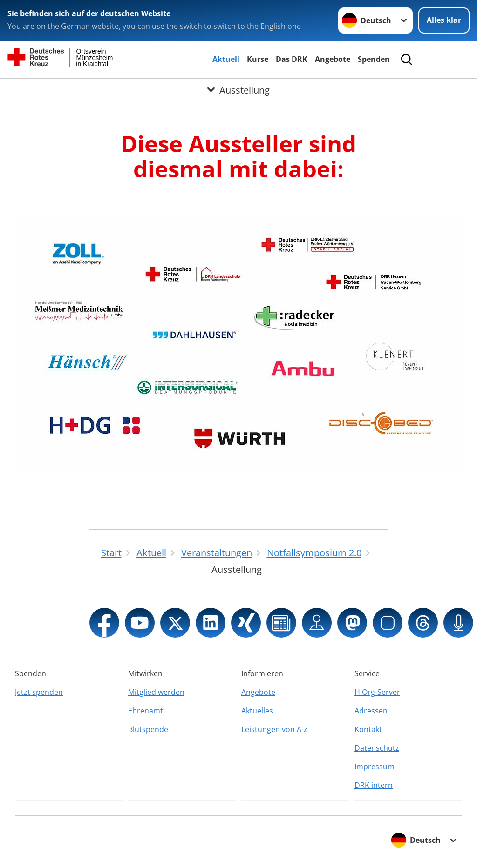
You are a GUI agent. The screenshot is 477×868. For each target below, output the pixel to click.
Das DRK (292, 59)
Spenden (374, 59)
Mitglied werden (156, 692)
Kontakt (368, 729)
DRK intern (374, 785)
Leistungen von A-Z (275, 729)
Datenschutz (377, 748)
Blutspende (148, 729)
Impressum (375, 767)
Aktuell (226, 59)
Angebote (333, 59)
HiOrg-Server (377, 692)
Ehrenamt (146, 711)
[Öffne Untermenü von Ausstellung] (238, 90)
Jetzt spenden (39, 692)
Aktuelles (257, 711)
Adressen (371, 711)
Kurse (258, 59)
